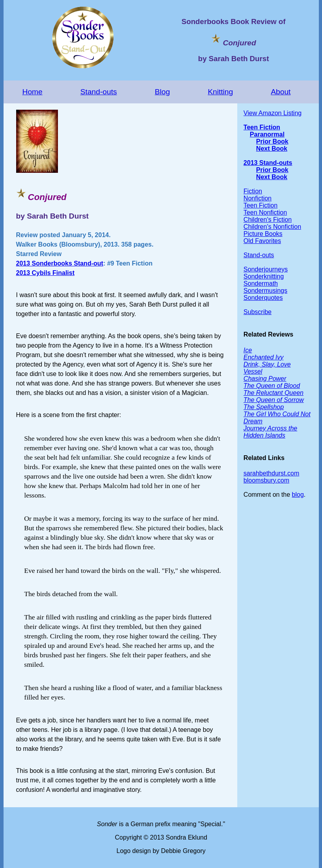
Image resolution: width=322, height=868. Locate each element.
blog (298, 495)
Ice (248, 350)
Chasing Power (265, 379)
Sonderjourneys (266, 269)
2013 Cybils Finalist (46, 273)
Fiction (253, 191)
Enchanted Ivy (263, 357)
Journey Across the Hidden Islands (270, 432)
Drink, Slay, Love (267, 364)
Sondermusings (265, 291)
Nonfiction (258, 198)
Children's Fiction (268, 220)
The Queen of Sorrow (274, 400)
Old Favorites (262, 241)
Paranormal (267, 134)
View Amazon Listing (273, 113)
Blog (162, 92)
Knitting (220, 92)
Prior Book (272, 141)
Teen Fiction (262, 127)
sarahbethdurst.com (271, 473)
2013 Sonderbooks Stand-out (60, 263)
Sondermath (261, 283)
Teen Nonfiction (265, 212)
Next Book (272, 149)
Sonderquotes (263, 298)
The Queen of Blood (272, 386)
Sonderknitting (264, 276)
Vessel (253, 371)
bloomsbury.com (266, 480)
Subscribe (258, 312)
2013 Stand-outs (268, 163)
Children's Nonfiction (272, 227)
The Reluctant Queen (274, 393)
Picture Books (263, 234)
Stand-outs (99, 92)
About (281, 92)
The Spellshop (264, 407)
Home (33, 92)
